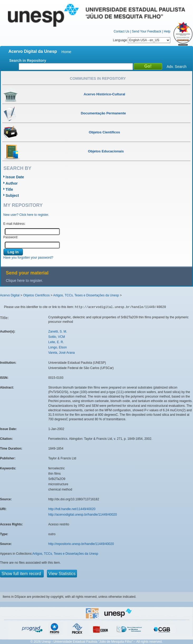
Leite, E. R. (56, 342)
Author (12, 183)
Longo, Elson (57, 347)
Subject (12, 195)
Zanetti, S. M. (58, 332)
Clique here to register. (24, 281)
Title (9, 189)
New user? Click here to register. (26, 215)
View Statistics (62, 574)
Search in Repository (28, 60)
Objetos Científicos (37, 295)
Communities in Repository (98, 78)
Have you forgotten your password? (28, 258)
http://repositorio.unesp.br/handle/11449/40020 (81, 544)
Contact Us (121, 31)
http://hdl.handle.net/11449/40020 (72, 509)
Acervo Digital (10, 295)
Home (66, 52)
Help (167, 31)
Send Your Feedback (146, 31)
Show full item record (22, 574)
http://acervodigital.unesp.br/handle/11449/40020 (83, 515)
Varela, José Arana (62, 353)
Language (142, 40)
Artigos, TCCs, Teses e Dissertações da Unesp (86, 295)
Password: (11, 237)
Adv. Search (177, 67)
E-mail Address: (15, 224)
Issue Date (15, 177)
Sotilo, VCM (57, 337)
